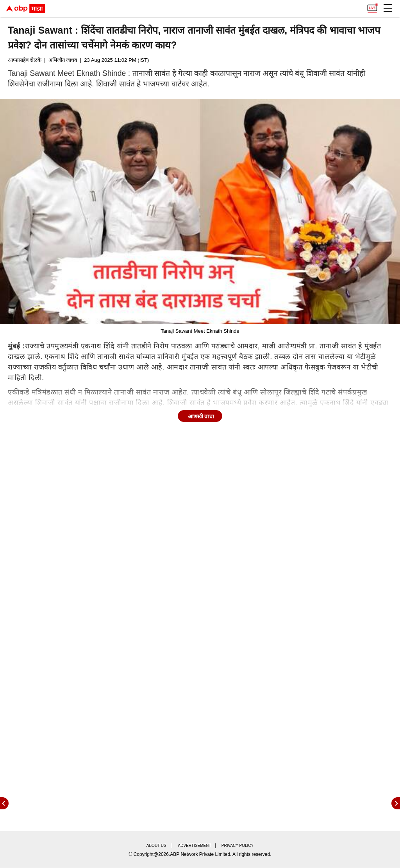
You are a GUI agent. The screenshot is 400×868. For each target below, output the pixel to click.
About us (156, 846)
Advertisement (195, 846)
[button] (388, 8)
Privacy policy (237, 846)
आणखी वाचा (201, 416)
